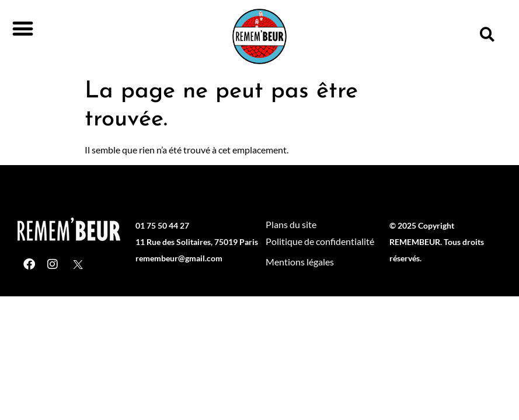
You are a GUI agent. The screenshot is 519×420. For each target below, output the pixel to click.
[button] (22, 28)
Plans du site (291, 224)
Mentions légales (300, 262)
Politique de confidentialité (320, 241)
